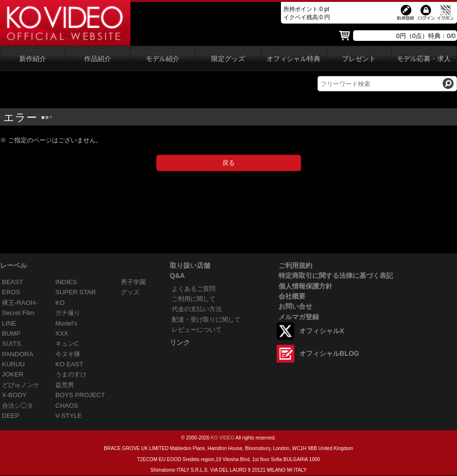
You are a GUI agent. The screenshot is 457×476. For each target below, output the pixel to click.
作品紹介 (98, 59)
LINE (9, 323)
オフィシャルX (322, 331)
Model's (66, 323)
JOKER (13, 374)
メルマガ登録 (299, 317)
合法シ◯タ (18, 406)
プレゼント (359, 59)
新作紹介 (33, 59)
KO (60, 303)
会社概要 (292, 296)
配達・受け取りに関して (206, 319)
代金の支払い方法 (197, 309)
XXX (62, 333)
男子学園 (133, 282)
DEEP (11, 416)
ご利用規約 (295, 265)
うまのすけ (71, 374)
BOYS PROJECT (80, 395)
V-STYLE (69, 416)
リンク (180, 342)
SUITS (11, 344)
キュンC (67, 344)
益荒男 (65, 385)
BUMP (11, 333)
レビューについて (197, 330)
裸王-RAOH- (20, 303)
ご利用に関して (194, 299)
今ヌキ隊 (68, 354)
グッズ (130, 292)
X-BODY (14, 395)
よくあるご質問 (194, 289)
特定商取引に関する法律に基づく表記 (336, 276)
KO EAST (69, 364)
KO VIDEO (222, 438)
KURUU (13, 364)
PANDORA (18, 354)
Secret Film (18, 313)
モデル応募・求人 (424, 59)
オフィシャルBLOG (329, 353)
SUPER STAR (76, 292)
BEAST (13, 282)
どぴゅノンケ (21, 385)
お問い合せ (295, 306)
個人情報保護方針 (305, 286)
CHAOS (67, 406)
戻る (228, 163)
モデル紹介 (163, 59)
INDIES (66, 282)
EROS (11, 292)
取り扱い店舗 (190, 265)
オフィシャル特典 (293, 59)
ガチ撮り (68, 313)
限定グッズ (228, 59)
